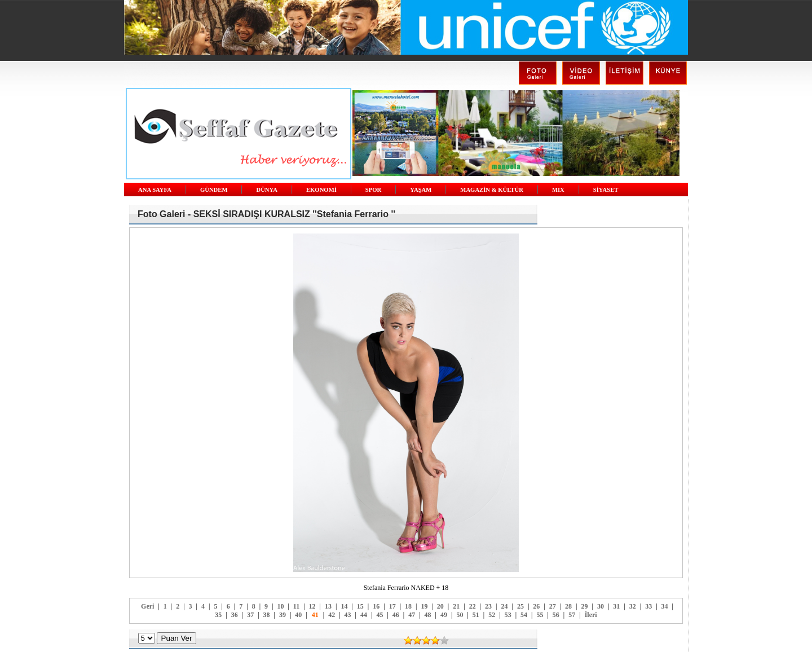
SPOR (373, 190)
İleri (591, 615)
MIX (558, 190)
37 (250, 615)
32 (633, 606)
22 (473, 606)
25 (520, 606)
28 (568, 606)
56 (556, 615)
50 (460, 615)
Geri (147, 606)
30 (601, 606)
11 (296, 606)
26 (536, 606)
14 (344, 606)
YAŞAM (421, 190)
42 (332, 615)
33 (648, 606)
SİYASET (606, 190)
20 (440, 606)
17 (392, 606)
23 (488, 606)
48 (428, 615)
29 (585, 606)
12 (312, 606)
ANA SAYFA (155, 190)
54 (524, 615)
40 (298, 615)
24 (504, 606)
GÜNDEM (214, 190)
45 (379, 615)
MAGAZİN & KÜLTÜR (492, 190)
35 (218, 615)
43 (348, 615)
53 (508, 615)
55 (540, 615)
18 (408, 606)
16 (376, 606)
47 (412, 615)
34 (665, 606)
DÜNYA (267, 190)
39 (283, 615)
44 (364, 615)
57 (572, 615)
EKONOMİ (321, 190)
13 (328, 606)
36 (235, 615)
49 (444, 615)
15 (360, 606)
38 (267, 615)
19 (424, 606)
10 (280, 606)
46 (396, 615)
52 (492, 615)
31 (616, 606)
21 (456, 606)
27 (553, 606)
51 (476, 615)
